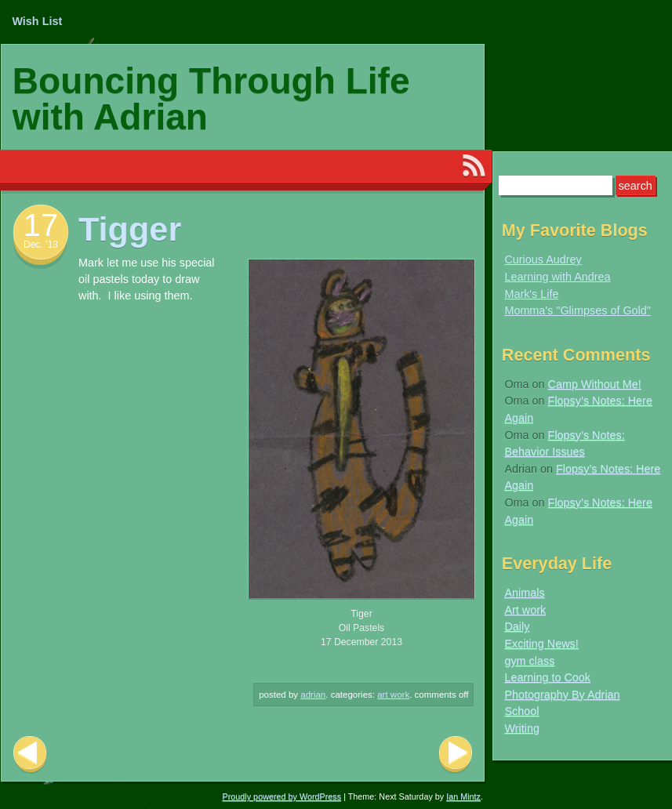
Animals (524, 593)
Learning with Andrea (557, 277)
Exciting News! (541, 644)
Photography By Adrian (562, 695)
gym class (529, 661)
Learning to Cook (547, 677)
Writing (522, 728)
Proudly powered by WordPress (282, 796)
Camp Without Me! (595, 384)
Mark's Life (531, 294)
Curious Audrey (543, 259)
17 (41, 225)
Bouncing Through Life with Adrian (211, 99)
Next (456, 755)
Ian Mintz (463, 796)
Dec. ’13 (41, 245)
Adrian (313, 695)
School (521, 711)
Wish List (37, 21)
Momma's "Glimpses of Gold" (578, 310)
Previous (30, 755)
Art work (393, 695)
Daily (517, 626)
